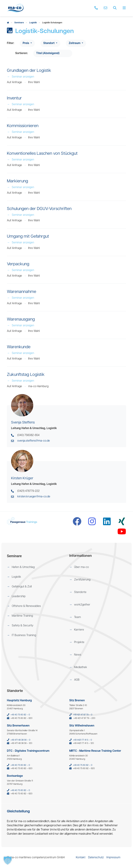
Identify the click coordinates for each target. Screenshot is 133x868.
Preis (26, 43)
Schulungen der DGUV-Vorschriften (39, 209)
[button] (35, 567)
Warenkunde (19, 347)
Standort (49, 43)
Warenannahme (22, 292)
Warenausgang (21, 320)
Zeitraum (75, 43)
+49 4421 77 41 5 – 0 (82, 740)
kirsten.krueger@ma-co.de (34, 497)
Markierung (17, 181)
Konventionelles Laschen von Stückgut (42, 154)
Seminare (19, 23)
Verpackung (18, 264)
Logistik (33, 23)
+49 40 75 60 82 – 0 (20, 715)
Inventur (14, 98)
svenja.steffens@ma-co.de (34, 441)
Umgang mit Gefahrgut (28, 237)
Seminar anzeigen (21, 77)
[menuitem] (35, 567)
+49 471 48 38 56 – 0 (20, 740)
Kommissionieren (23, 126)
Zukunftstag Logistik (26, 375)
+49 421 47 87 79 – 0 (83, 715)
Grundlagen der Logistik (29, 71)
